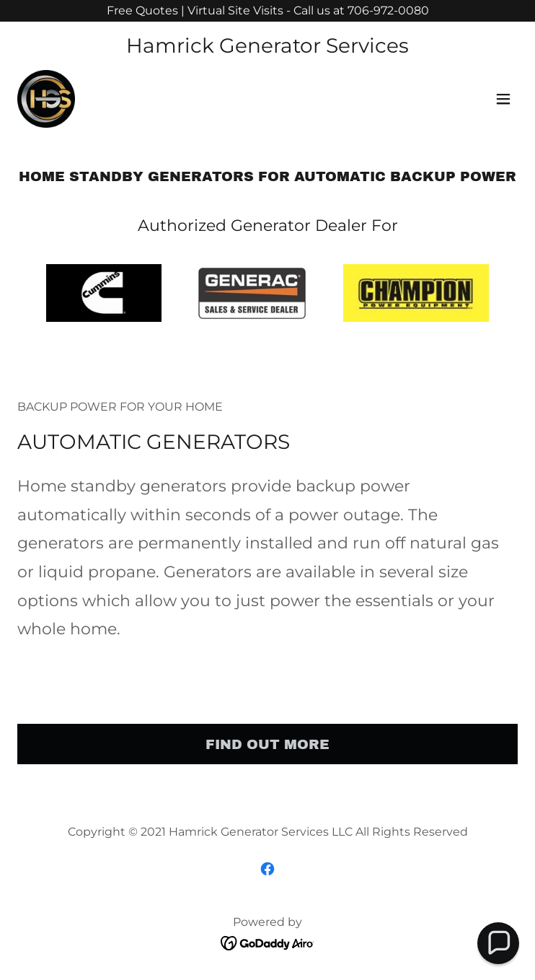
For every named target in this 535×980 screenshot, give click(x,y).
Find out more (267, 744)
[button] (503, 99)
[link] (46, 99)
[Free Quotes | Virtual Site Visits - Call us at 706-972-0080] (267, 11)
